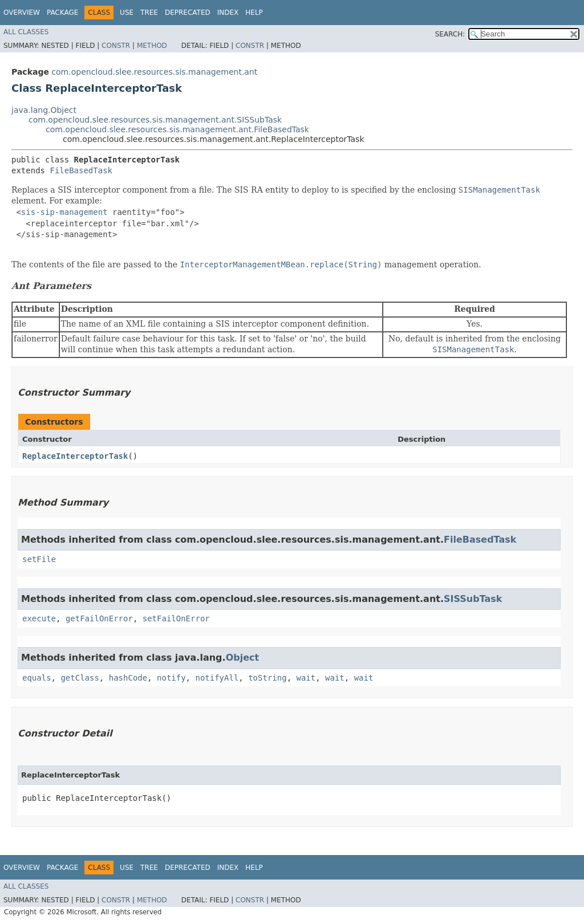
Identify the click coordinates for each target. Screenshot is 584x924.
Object (243, 658)
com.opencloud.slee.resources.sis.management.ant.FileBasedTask (177, 129)
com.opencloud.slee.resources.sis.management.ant (154, 72)
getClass (80, 678)
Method (152, 46)
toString (267, 678)
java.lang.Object (44, 110)
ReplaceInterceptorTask (75, 456)
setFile (39, 559)
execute (39, 618)
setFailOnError (176, 618)
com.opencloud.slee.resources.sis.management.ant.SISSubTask (155, 120)
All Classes (26, 32)
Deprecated (188, 13)
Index (228, 13)
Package (62, 13)
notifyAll (217, 678)
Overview (22, 13)
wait (306, 678)
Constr (116, 46)
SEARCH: (450, 34)
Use (127, 13)
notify (171, 678)
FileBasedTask (81, 170)
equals (37, 678)
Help (254, 13)
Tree (149, 13)
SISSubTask (473, 599)
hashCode (128, 678)
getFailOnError (99, 618)
